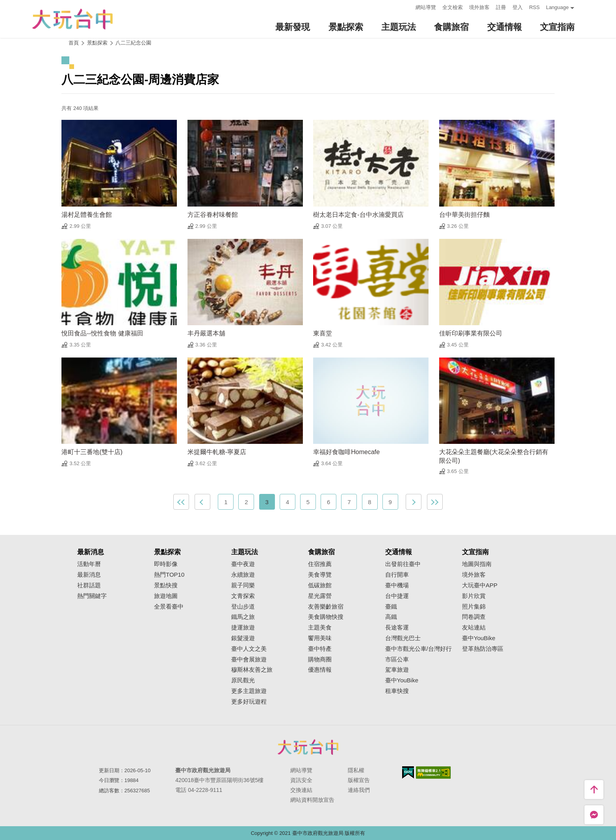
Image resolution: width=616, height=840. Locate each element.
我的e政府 (408, 772)
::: (407, 7)
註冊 (501, 7)
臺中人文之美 (249, 649)
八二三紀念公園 (133, 43)
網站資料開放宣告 (312, 800)
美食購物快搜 (326, 617)
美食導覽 (320, 575)
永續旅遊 (243, 575)
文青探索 (243, 596)
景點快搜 (166, 585)
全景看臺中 (169, 607)
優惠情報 (320, 670)
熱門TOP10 (169, 575)
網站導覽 (426, 7)
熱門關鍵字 (92, 596)
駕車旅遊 (397, 670)
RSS (534, 7)
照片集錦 (474, 607)
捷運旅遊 (243, 628)
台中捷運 (397, 596)
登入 (518, 7)
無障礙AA (433, 773)
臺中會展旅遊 (249, 659)
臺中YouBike (402, 680)
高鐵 (391, 617)
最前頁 (181, 502)
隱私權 (356, 770)
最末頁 (435, 502)
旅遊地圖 (166, 596)
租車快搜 (397, 691)
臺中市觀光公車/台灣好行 (418, 649)
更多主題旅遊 (249, 691)
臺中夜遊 (243, 564)
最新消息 (89, 575)
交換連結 (301, 790)
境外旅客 (479, 7)
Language (557, 7)
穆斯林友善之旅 (252, 670)
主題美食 (320, 628)
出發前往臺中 (403, 564)
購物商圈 (320, 659)
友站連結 (474, 628)
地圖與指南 (477, 564)
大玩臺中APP (480, 585)
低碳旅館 (320, 585)
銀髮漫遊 (243, 638)
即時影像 (166, 564)
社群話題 (89, 585)
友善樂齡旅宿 (326, 607)
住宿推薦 (320, 564)
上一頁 (202, 502)
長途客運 (397, 628)
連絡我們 (359, 790)
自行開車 (397, 575)
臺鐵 (391, 607)
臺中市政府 (308, 747)
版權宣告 (359, 780)
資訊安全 (301, 780)
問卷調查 (474, 617)
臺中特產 (320, 649)
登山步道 (243, 607)
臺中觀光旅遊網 (72, 19)
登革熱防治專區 (483, 649)
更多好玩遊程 (249, 702)
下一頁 (414, 502)
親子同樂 (243, 585)
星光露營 (320, 596)
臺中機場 (397, 585)
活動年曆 (89, 564)
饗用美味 (320, 638)
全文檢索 (453, 7)
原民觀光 (243, 680)
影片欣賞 (474, 596)
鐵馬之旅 (243, 617)
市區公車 (397, 659)
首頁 (74, 43)
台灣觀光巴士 (403, 638)
